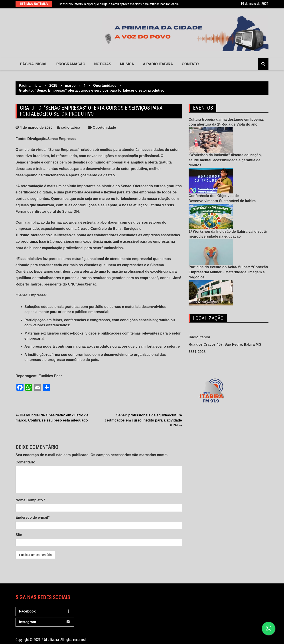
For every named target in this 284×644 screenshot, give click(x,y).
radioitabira (70, 127)
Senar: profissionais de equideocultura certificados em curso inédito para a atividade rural (143, 420)
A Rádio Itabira (158, 64)
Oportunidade (104, 127)
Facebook (46, 612)
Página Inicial (34, 64)
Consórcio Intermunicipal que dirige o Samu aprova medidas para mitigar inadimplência (119, 4)
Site (19, 535)
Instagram (46, 622)
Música (127, 64)
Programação (71, 64)
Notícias (103, 64)
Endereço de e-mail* (33, 517)
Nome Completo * (30, 500)
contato (190, 64)
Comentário (25, 462)
